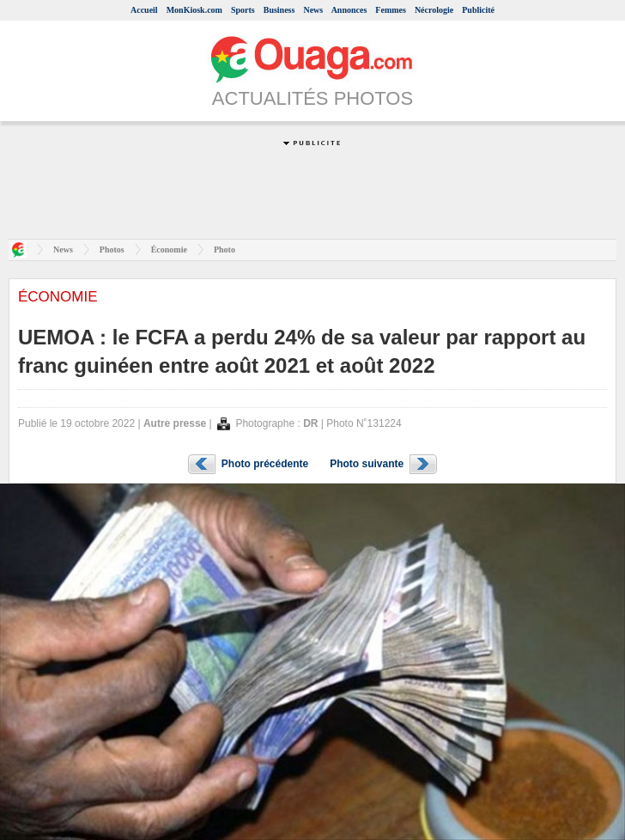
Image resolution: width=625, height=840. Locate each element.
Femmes (391, 10)
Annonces (349, 10)
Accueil (144, 10)
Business (279, 10)
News (313, 10)
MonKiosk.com (194, 10)
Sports (243, 10)
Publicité (478, 10)
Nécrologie (434, 10)
